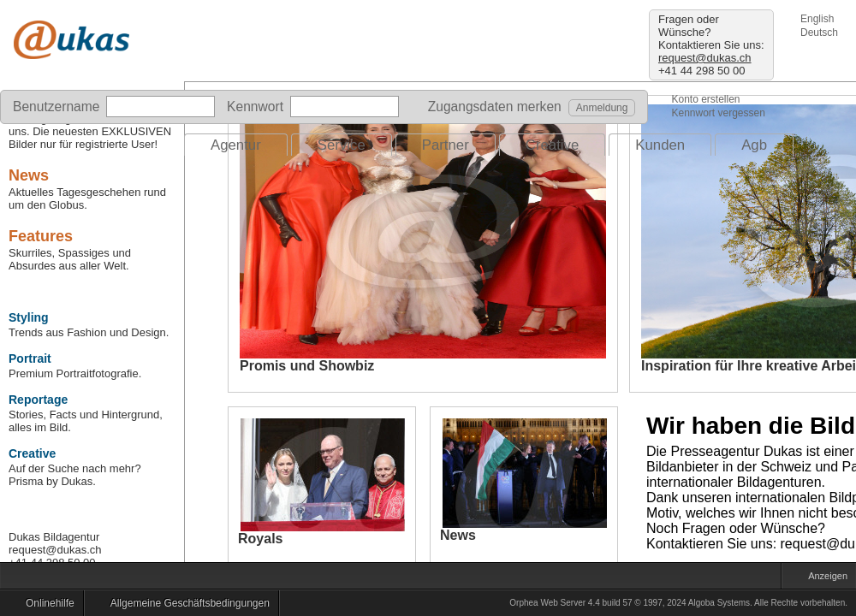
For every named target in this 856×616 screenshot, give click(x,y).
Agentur (236, 145)
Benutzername (56, 107)
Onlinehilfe (46, 606)
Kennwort (255, 107)
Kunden (660, 145)
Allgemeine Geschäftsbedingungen (186, 606)
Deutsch (819, 33)
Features (41, 236)
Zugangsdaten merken (490, 107)
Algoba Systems (719, 603)
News (29, 175)
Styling (29, 317)
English (817, 19)
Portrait (30, 358)
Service (342, 145)
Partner (446, 145)
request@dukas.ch (705, 58)
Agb (754, 145)
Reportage (38, 400)
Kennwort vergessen (718, 113)
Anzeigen (823, 578)
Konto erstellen (705, 99)
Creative (553, 145)
